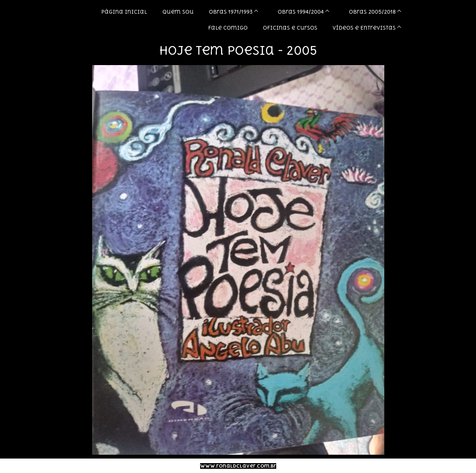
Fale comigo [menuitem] (228, 28)
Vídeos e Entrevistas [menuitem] (364, 28)
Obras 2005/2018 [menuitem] (372, 12)
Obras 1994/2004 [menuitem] (301, 12)
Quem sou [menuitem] (178, 12)
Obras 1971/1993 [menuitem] (231, 12)
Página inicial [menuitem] (124, 12)
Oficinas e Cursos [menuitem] (290, 28)
